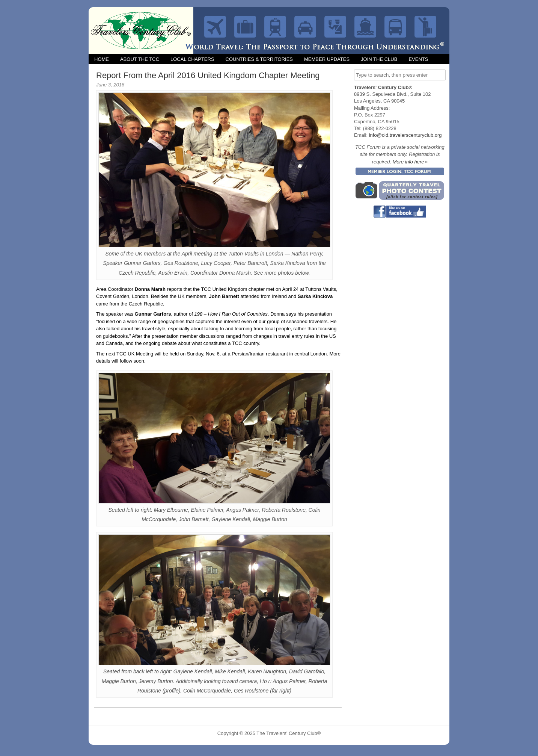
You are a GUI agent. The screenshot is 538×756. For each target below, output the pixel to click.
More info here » (410, 162)
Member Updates (327, 59)
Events (418, 59)
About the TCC (140, 59)
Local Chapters (192, 59)
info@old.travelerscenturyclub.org (405, 135)
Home (102, 59)
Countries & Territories (259, 59)
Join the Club (379, 59)
